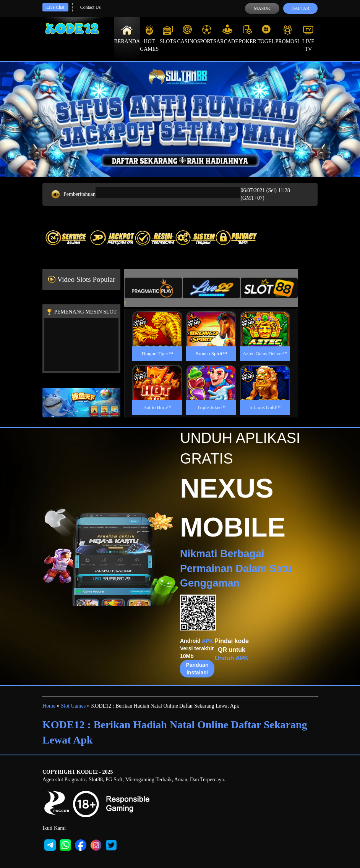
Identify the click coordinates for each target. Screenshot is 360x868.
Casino (187, 34)
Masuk (262, 8)
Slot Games (73, 706)
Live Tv (308, 38)
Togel (266, 34)
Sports (207, 34)
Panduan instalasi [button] (197, 669)
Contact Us (91, 7)
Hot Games (149, 38)
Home (49, 706)
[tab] (153, 288)
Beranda (127, 34)
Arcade (227, 34)
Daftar (300, 8)
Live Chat (55, 7)
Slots (168, 34)
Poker (248, 34)
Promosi (287, 34)
